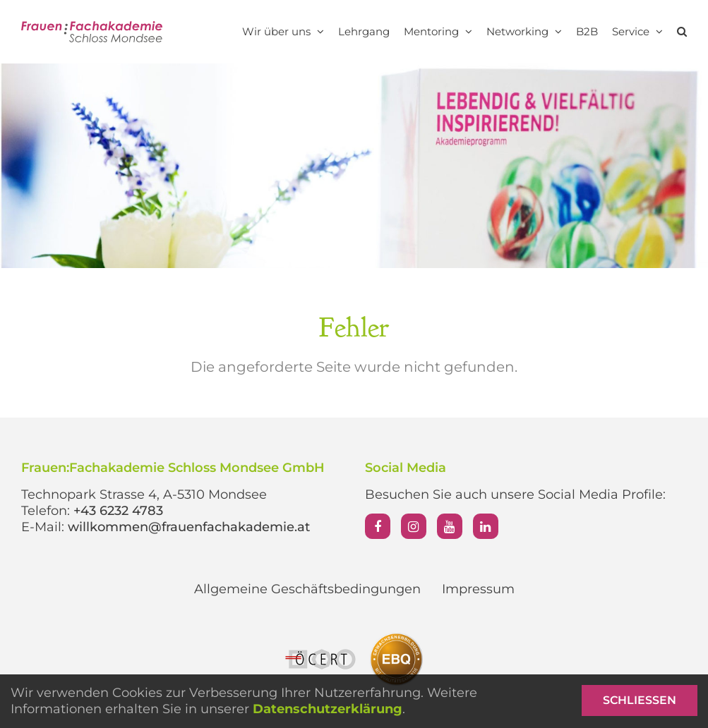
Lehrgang (364, 31)
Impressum (478, 589)
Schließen (640, 700)
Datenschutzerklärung (328, 709)
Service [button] (637, 31)
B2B (587, 31)
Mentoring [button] (438, 31)
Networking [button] (524, 31)
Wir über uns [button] (283, 31)
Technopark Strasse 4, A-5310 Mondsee (144, 495)
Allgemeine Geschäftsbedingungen (307, 589)
